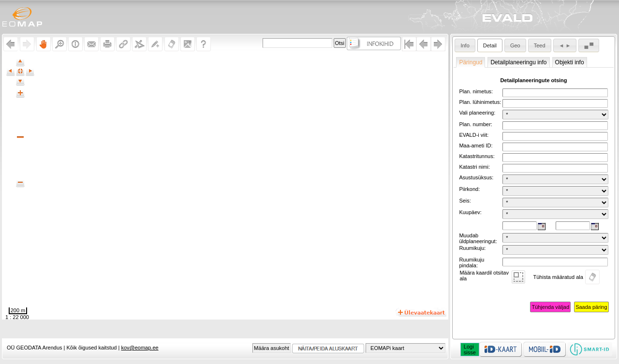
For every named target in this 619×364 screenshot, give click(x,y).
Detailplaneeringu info (518, 62)
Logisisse (470, 349)
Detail (490, 45)
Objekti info (570, 62)
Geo (515, 45)
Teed (540, 45)
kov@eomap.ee (140, 348)
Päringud (471, 62)
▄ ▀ (589, 45)
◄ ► (565, 45)
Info (465, 45)
